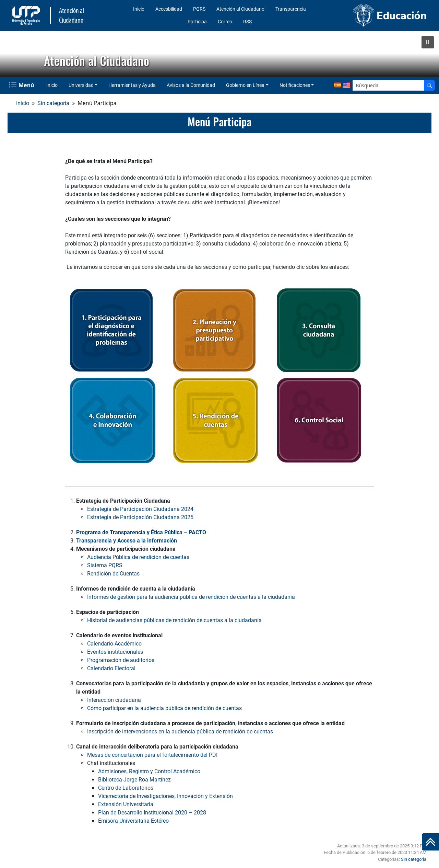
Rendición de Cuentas (113, 574)
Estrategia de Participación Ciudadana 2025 (140, 517)
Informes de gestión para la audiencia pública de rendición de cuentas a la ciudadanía (191, 597)
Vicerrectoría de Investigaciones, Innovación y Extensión (165, 796)
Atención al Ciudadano (240, 9)
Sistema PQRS (105, 565)
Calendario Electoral (111, 668)
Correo (225, 22)
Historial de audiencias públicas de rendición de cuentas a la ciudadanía (174, 620)
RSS (247, 22)
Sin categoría (53, 103)
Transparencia (291, 9)
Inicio (139, 9)
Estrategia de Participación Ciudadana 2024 (140, 509)
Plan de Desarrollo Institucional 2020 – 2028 (152, 813)
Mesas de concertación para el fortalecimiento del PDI (152, 755)
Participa (197, 22)
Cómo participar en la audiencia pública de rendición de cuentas (164, 708)
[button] (428, 42)
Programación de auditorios (121, 660)
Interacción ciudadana (114, 700)
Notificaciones (295, 85)
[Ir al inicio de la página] (430, 842)
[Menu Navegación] (22, 85)
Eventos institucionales (115, 652)
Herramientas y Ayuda (132, 85)
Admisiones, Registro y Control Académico (149, 771)
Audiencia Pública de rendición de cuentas (138, 557)
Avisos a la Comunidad (191, 85)
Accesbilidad (169, 9)
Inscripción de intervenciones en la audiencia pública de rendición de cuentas (180, 732)
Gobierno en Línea (245, 85)
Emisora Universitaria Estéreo (133, 821)
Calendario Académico (114, 644)
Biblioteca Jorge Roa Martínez (134, 780)
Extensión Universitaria (126, 804)
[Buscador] (429, 85)
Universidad (81, 85)
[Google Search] (388, 85)
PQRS (199, 9)
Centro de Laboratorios (126, 788)
